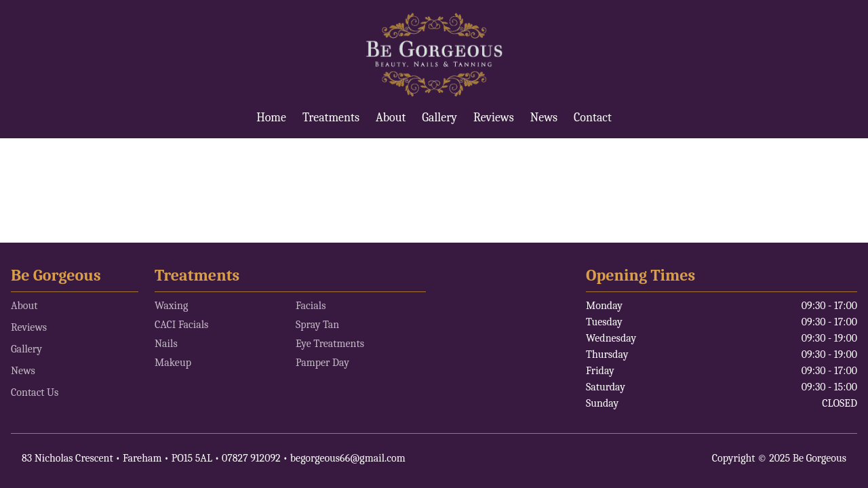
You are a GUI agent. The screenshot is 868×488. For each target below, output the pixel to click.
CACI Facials (181, 325)
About (391, 118)
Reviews (494, 118)
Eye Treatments (330, 344)
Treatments (331, 118)
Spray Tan (317, 325)
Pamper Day (322, 363)
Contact (593, 118)
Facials (311, 306)
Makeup (173, 363)
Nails (166, 344)
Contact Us (35, 392)
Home (271, 118)
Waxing (171, 306)
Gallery (439, 118)
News (544, 118)
